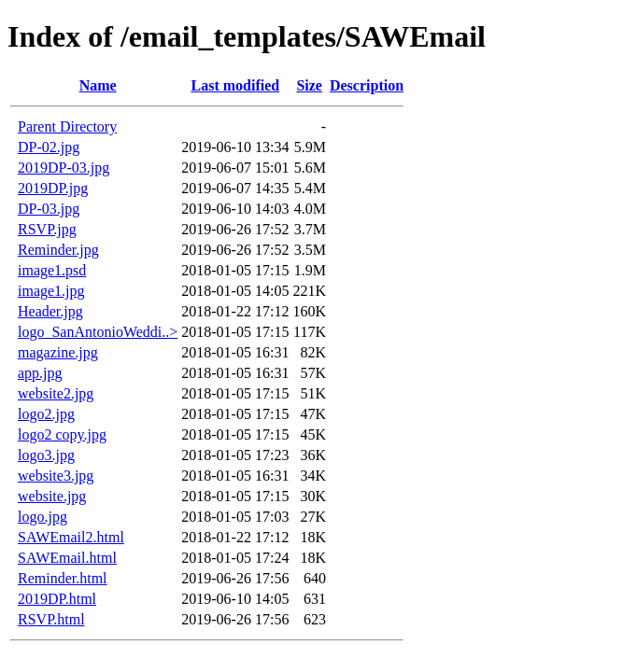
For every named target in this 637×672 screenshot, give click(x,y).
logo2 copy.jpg (62, 434)
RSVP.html (51, 619)
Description (367, 85)
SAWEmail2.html (71, 537)
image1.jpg (51, 291)
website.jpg (52, 496)
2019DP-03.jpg (64, 168)
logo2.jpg (46, 414)
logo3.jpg (46, 455)
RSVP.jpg (47, 229)
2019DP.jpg (53, 188)
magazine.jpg (58, 352)
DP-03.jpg (49, 209)
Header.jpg (50, 311)
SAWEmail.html (67, 558)
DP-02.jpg (49, 147)
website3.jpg (56, 476)
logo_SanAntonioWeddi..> (98, 332)
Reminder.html (63, 578)
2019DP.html (57, 599)
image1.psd (52, 270)
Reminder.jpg (58, 250)
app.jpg (40, 373)
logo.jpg (42, 517)
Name (98, 85)
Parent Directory (67, 126)
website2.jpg (56, 393)
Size (309, 85)
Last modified (236, 85)
